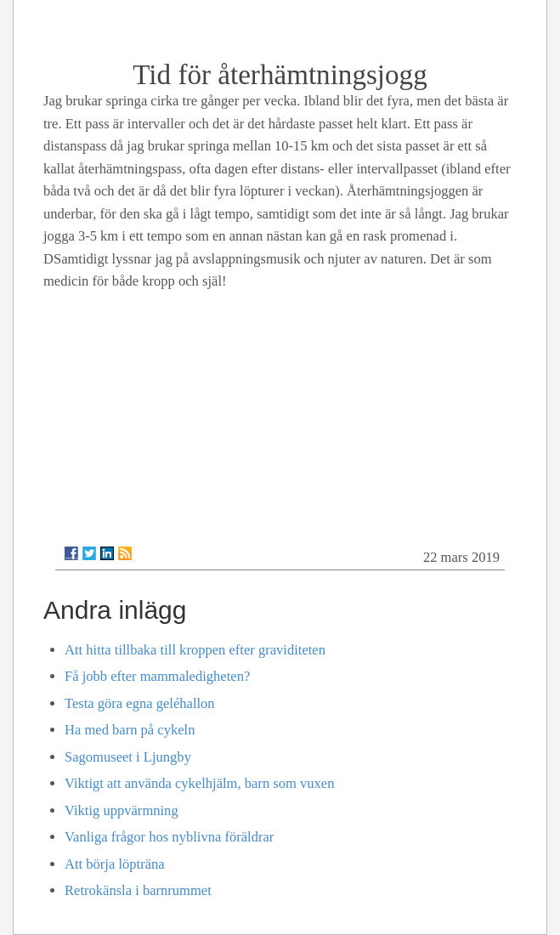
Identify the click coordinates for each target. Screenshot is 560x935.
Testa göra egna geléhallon (140, 703)
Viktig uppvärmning (122, 810)
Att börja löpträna (115, 864)
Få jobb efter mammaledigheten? (157, 676)
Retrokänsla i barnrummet (138, 890)
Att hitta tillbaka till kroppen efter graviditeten (195, 650)
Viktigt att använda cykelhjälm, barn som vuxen (199, 783)
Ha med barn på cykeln (130, 730)
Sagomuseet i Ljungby (128, 757)
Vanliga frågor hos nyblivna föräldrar (169, 837)
